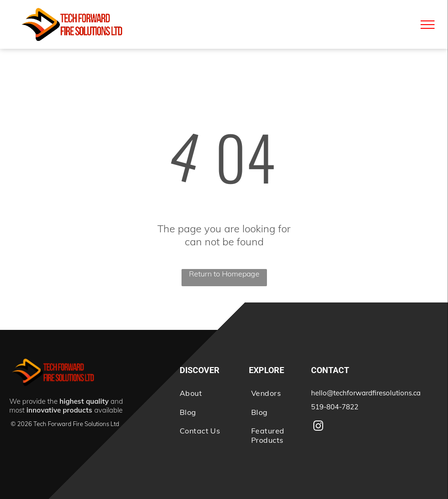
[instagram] (318, 427)
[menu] (428, 25)
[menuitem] (206, 393)
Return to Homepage (224, 274)
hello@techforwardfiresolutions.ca (366, 393)
